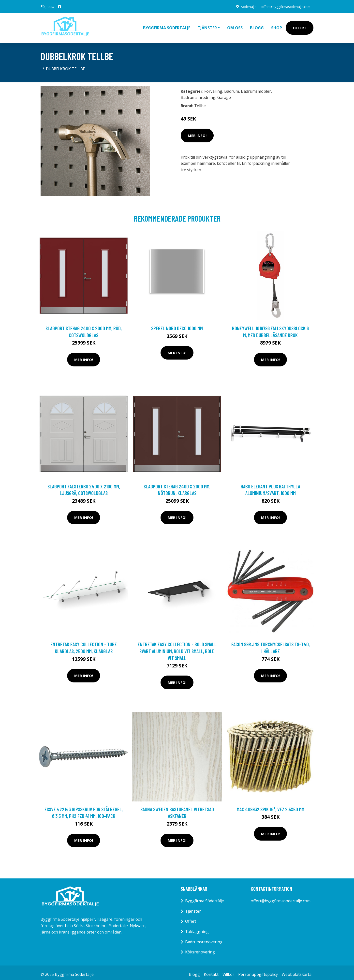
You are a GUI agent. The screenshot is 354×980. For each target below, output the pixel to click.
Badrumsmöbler (256, 88)
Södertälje (244, 7)
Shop (277, 26)
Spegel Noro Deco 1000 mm (177, 325)
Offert (300, 26)
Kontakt (211, 971)
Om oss (235, 26)
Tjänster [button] (207, 26)
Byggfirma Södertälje (167, 26)
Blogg (257, 26)
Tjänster (193, 908)
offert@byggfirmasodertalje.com (284, 7)
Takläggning (197, 928)
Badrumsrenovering (204, 938)
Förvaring (213, 88)
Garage (224, 94)
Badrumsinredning (198, 94)
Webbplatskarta (297, 971)
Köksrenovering (200, 949)
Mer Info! (197, 132)
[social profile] (59, 7)
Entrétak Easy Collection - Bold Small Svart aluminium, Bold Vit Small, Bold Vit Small (177, 648)
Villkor (228, 971)
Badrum (232, 88)
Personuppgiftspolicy (258, 971)
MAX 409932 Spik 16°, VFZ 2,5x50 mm (271, 806)
